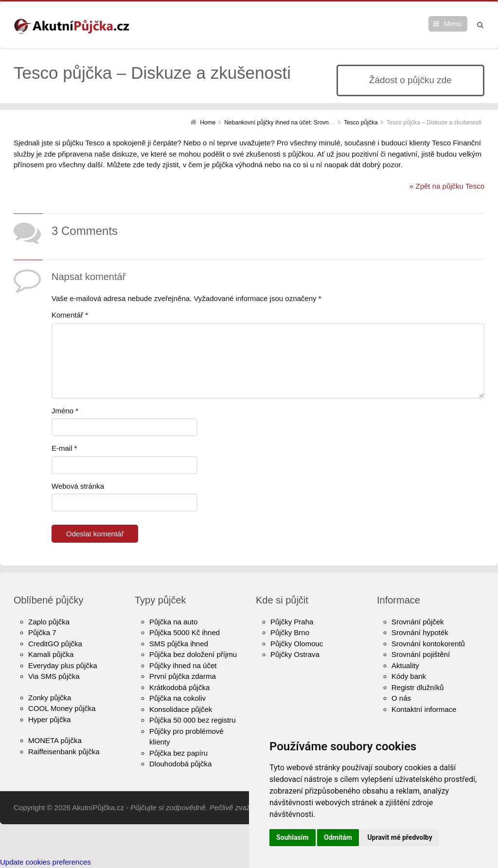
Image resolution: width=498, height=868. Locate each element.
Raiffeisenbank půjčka (64, 752)
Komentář (70, 315)
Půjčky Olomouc (297, 644)
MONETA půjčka (55, 740)
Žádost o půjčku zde (410, 80)
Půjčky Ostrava (295, 654)
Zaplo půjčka (49, 622)
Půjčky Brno (290, 632)
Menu (453, 24)
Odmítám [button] (338, 837)
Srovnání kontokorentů (428, 644)
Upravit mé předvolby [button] (400, 837)
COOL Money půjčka (62, 708)
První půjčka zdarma (183, 676)
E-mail (64, 448)
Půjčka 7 (42, 632)
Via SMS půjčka (54, 676)
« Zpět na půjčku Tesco (447, 186)
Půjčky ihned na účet (183, 665)
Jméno (65, 411)
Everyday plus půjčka (63, 665)
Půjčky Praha (292, 622)
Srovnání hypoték (420, 632)
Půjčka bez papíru (178, 753)
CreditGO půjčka (55, 644)
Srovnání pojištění (421, 654)
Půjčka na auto (173, 622)
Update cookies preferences (45, 862)
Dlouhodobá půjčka (180, 764)
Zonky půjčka (50, 698)
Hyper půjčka (50, 719)
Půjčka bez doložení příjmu (193, 654)
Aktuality (405, 665)
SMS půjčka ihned (179, 644)
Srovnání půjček (418, 622)
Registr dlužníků (418, 687)
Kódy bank (409, 676)
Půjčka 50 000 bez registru (193, 720)
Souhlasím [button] (293, 837)
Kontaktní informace (424, 709)
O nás (401, 698)
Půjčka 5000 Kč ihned (185, 632)
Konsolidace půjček (181, 709)
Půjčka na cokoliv (178, 698)
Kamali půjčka (51, 654)
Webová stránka (78, 486)
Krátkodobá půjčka (179, 687)
